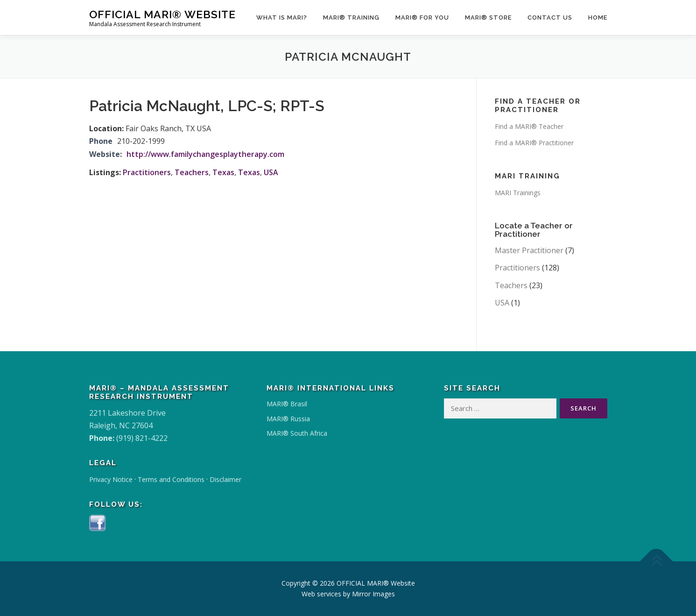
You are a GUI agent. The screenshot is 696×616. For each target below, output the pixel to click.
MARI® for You (422, 18)
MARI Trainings (518, 193)
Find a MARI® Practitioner (534, 143)
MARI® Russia (288, 419)
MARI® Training (351, 18)
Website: (105, 154)
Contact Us (550, 18)
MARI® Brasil (287, 404)
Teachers (192, 172)
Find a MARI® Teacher (529, 126)
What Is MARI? (282, 18)
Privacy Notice (111, 479)
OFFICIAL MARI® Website (162, 14)
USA (271, 172)
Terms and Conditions (171, 479)
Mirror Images (373, 594)
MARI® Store (488, 18)
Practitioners (147, 172)
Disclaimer (225, 479)
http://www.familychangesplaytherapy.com (205, 154)
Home (598, 18)
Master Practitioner (529, 250)
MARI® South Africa (297, 433)
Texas (223, 172)
